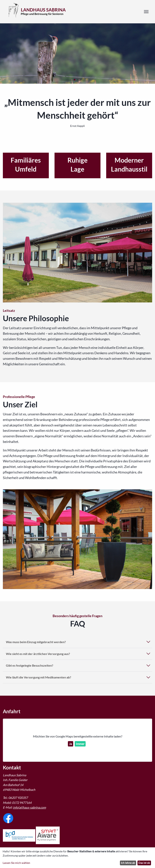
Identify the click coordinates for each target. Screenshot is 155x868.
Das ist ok (144, 863)
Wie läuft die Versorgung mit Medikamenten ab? (39, 677)
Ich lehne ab (128, 863)
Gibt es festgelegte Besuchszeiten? (30, 665)
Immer (80, 744)
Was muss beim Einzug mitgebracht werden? (36, 642)
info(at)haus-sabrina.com (29, 807)
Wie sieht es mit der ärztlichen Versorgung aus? (38, 654)
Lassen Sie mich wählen (16, 863)
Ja (70, 744)
